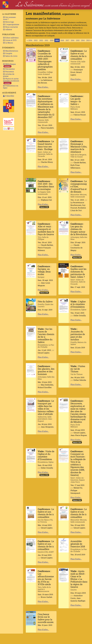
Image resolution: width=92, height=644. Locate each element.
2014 (83, 40)
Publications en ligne (11, 87)
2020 (52, 40)
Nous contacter (11, 27)
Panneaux (8, 72)
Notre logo (8, 22)
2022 (41, 40)
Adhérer (8, 29)
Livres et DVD (10, 40)
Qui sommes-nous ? (10, 18)
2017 (67, 40)
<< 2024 (29, 40)
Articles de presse (9, 75)
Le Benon (8, 43)
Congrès (8, 53)
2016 (73, 40)
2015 (78, 40)
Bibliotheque (9, 65)
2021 (46, 40)
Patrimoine (9, 69)
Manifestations (11, 51)
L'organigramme (11, 24)
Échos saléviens (11, 38)
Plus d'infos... (43, 87)
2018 (62, 40)
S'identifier (9, 96)
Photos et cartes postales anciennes (11, 81)
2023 (36, 40)
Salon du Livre (10, 56)
